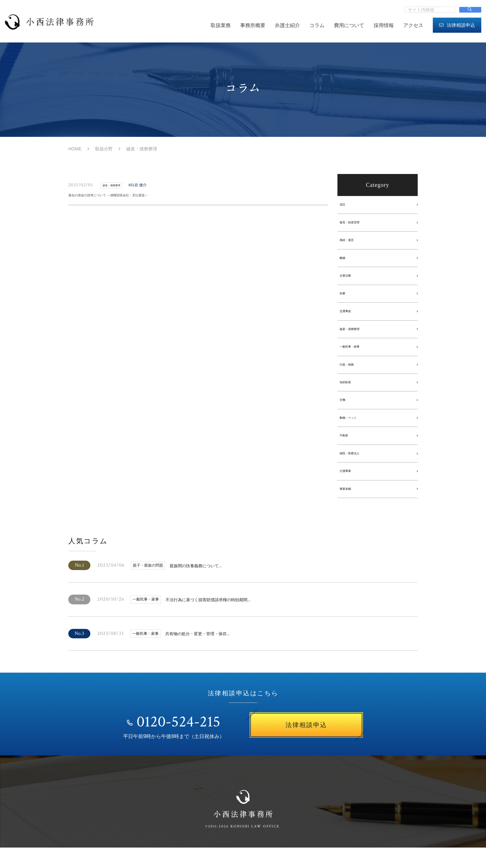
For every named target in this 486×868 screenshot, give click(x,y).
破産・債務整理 (356, 337)
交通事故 (349, 318)
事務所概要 (253, 25)
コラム (317, 25)
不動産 (347, 450)
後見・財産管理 (356, 224)
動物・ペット (354, 431)
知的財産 (349, 393)
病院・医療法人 (356, 469)
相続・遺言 (352, 243)
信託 (345, 205)
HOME (75, 149)
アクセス (413, 25)
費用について (349, 25)
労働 (345, 412)
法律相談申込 (457, 25)
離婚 (345, 262)
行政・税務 (352, 375)
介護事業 (349, 487)
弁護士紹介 (287, 25)
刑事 (345, 299)
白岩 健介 (147, 185)
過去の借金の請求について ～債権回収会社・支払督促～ (132, 197)
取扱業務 (221, 25)
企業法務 (349, 281)
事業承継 (349, 506)
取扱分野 (104, 149)
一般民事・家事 (356, 356)
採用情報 (384, 25)
